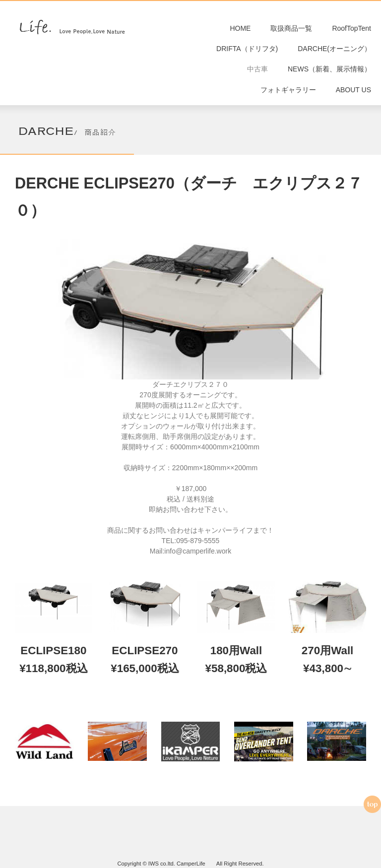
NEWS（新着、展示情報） (329, 76)
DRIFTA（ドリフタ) (247, 53)
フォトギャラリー (288, 99)
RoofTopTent (351, 30)
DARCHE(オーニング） (334, 53)
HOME (240, 30)
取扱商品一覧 (291, 30)
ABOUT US (353, 99)
